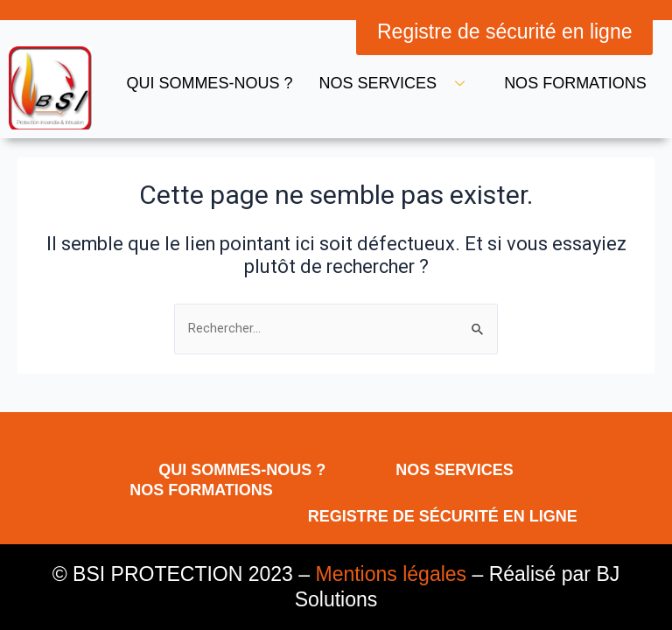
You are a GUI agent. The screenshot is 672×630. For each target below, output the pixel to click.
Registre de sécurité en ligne (443, 516)
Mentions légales (391, 574)
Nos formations (575, 83)
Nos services (398, 83)
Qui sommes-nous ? (209, 83)
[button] (505, 32)
